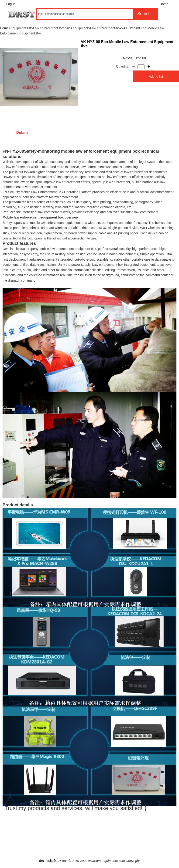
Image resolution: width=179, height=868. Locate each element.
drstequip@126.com (54, 861)
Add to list (156, 77)
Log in (11, 4)
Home (164, 4)
